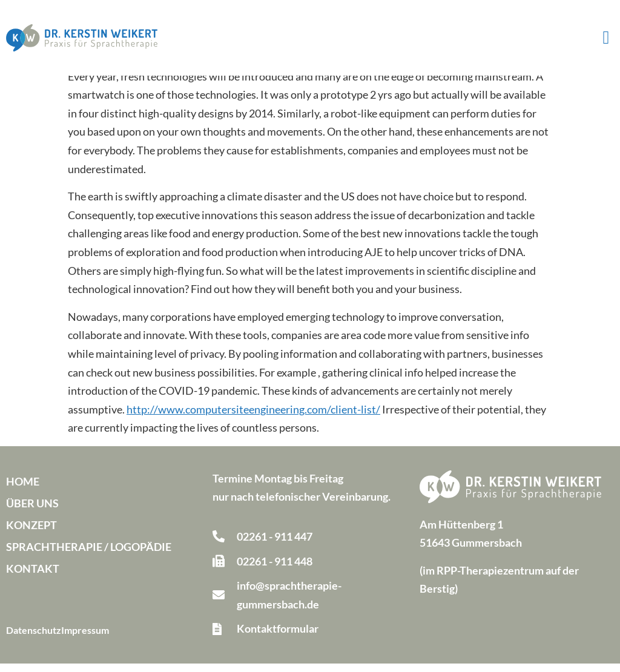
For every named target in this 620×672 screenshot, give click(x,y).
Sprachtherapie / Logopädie (89, 555)
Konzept (31, 533)
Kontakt (33, 577)
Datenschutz (34, 638)
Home (23, 490)
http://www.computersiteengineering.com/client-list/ (253, 418)
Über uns (32, 512)
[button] (606, 38)
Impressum (85, 638)
